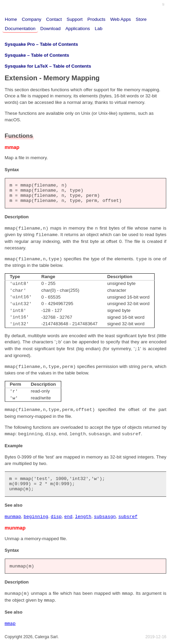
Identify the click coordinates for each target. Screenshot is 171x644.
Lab (98, 29)
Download (50, 29)
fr (163, 5)
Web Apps (121, 19)
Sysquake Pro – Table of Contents (42, 44)
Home (11, 19)
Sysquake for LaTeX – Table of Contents (48, 66)
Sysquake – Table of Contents (37, 55)
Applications (78, 29)
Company (32, 19)
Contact (54, 19)
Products (97, 19)
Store (141, 19)
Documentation (20, 29)
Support (75, 19)
